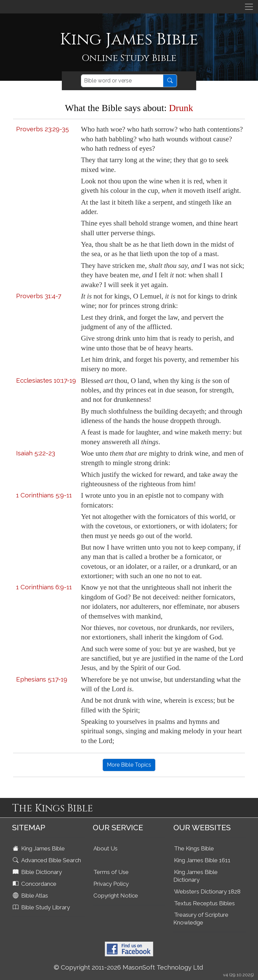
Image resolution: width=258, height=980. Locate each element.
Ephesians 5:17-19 (42, 679)
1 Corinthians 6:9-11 (44, 587)
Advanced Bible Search (48, 860)
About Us (105, 848)
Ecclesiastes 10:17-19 (46, 380)
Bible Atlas (31, 896)
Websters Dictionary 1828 (207, 891)
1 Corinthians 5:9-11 (44, 495)
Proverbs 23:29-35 (42, 129)
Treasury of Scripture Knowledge (201, 919)
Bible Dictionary (38, 872)
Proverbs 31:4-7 (39, 296)
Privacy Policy (111, 884)
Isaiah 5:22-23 (36, 453)
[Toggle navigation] (249, 7)
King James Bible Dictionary (196, 876)
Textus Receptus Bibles (204, 903)
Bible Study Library (42, 907)
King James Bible (39, 848)
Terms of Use (111, 872)
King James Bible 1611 (202, 860)
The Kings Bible (194, 848)
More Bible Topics (129, 765)
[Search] (122, 81)
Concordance (35, 884)
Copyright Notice (116, 896)
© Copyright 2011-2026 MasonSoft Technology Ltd (128, 967)
